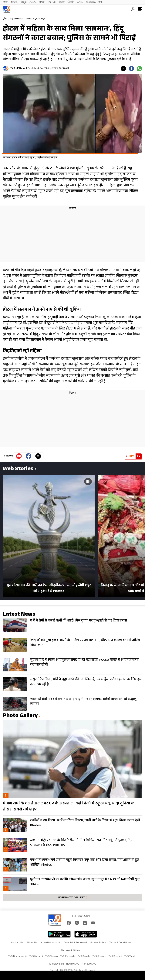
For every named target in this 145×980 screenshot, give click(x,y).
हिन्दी (5, 2)
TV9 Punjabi (115, 957)
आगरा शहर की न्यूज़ (36, 19)
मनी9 (101, 2)
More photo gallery (71, 897)
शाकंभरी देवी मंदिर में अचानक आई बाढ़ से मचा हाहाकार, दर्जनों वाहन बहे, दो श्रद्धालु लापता (83, 702)
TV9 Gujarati (99, 957)
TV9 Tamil (130, 957)
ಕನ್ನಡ (24, 2)
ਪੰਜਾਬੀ (71, 2)
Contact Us (17, 943)
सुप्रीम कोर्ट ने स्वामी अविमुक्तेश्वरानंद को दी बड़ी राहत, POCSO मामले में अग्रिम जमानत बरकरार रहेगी (84, 663)
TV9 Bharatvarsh (18, 957)
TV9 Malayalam (56, 964)
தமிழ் (80, 2)
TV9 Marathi (36, 957)
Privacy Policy (98, 943)
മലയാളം (91, 2)
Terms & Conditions (120, 943)
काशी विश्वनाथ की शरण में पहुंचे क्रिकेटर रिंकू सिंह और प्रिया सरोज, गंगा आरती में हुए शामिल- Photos (84, 863)
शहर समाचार (16, 19)
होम (5, 19)
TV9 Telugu (52, 957)
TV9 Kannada (68, 957)
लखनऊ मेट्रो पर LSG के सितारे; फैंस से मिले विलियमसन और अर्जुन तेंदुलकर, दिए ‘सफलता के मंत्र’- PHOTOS (81, 843)
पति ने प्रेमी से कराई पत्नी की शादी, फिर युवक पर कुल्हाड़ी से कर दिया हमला (79, 621)
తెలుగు (33, 2)
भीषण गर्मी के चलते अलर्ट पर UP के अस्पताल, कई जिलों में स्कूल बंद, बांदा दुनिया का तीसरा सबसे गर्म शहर (69, 807)
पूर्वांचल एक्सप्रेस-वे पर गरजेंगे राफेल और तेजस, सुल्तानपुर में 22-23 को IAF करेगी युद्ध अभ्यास (85, 882)
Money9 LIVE (89, 964)
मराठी (42, 2)
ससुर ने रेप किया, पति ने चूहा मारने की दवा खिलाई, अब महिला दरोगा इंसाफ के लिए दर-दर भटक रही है (86, 682)
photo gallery (20, 716)
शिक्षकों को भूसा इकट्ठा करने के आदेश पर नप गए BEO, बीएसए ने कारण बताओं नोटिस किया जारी (85, 643)
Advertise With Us (50, 943)
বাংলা (62, 2)
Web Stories (18, 469)
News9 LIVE (73, 964)
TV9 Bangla (84, 957)
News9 (15, 2)
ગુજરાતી (52, 2)
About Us (32, 943)
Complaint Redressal (75, 943)
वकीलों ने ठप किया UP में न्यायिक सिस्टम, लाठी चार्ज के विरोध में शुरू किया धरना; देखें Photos (85, 823)
